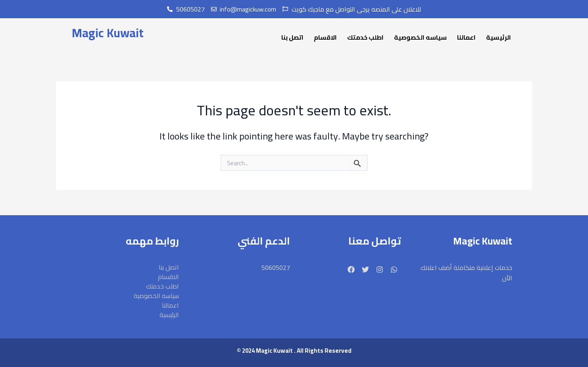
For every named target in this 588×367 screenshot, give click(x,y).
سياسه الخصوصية (420, 37)
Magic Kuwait (108, 33)
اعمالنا (466, 37)
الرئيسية (499, 37)
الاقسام (325, 37)
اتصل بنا (292, 37)
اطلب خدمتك (365, 37)
